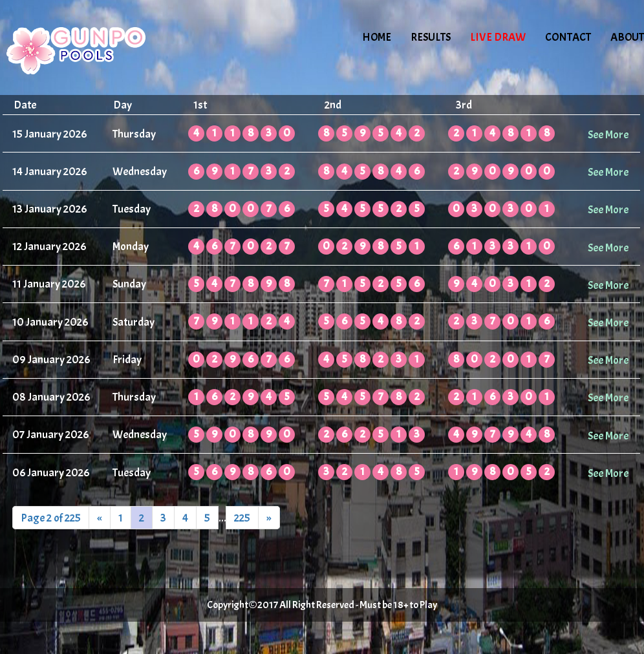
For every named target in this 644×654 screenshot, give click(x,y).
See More (608, 134)
